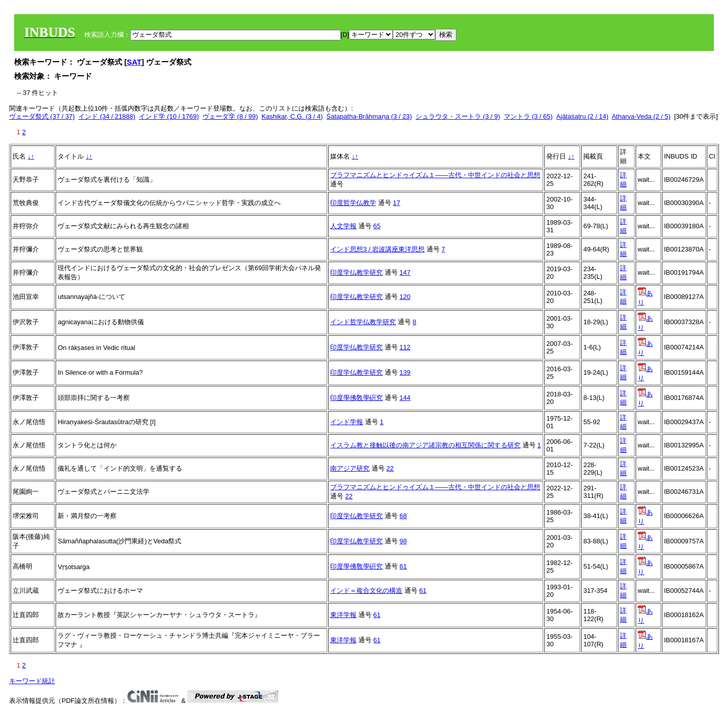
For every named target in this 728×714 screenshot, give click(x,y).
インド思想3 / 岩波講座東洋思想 (377, 249)
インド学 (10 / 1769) (169, 116)
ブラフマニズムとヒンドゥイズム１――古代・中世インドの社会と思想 (435, 175)
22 (390, 468)
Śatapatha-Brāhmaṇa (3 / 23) (369, 116)
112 (405, 347)
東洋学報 (343, 615)
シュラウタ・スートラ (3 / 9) (458, 116)
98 (403, 541)
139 (405, 372)
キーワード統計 (32, 681)
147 (405, 272)
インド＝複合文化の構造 (366, 591)
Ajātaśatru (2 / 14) (582, 116)
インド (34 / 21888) (107, 116)
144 (405, 398)
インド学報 (347, 422)
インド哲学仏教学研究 (363, 322)
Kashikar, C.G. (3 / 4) (292, 116)
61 (403, 566)
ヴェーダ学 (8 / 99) (230, 116)
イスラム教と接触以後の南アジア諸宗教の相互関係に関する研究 (425, 445)
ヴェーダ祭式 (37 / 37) (42, 116)
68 (403, 516)
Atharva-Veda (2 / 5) (641, 116)
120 (405, 297)
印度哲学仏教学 (353, 203)
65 (377, 226)
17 (396, 203)
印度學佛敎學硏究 (356, 398)
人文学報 (343, 226)
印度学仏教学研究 (356, 272)
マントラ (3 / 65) (528, 116)
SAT (134, 62)
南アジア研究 (350, 468)
